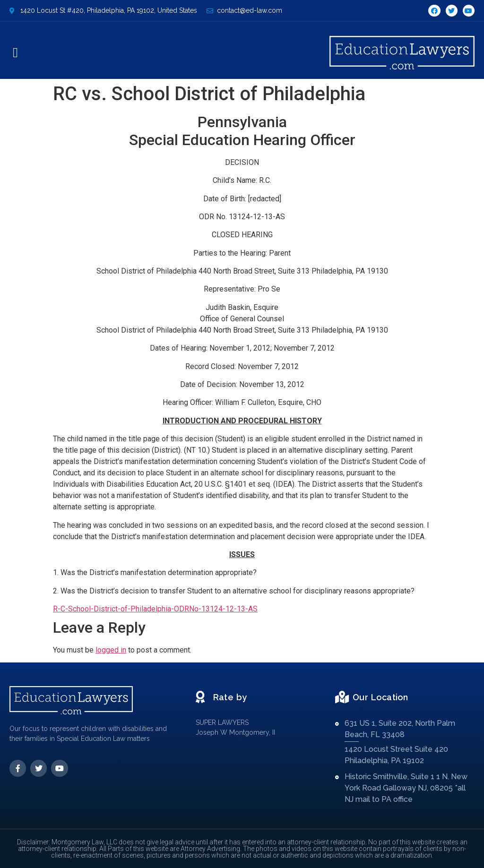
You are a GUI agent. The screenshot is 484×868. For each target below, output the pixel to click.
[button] (15, 53)
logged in (111, 650)
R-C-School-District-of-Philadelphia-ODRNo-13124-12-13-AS (155, 609)
